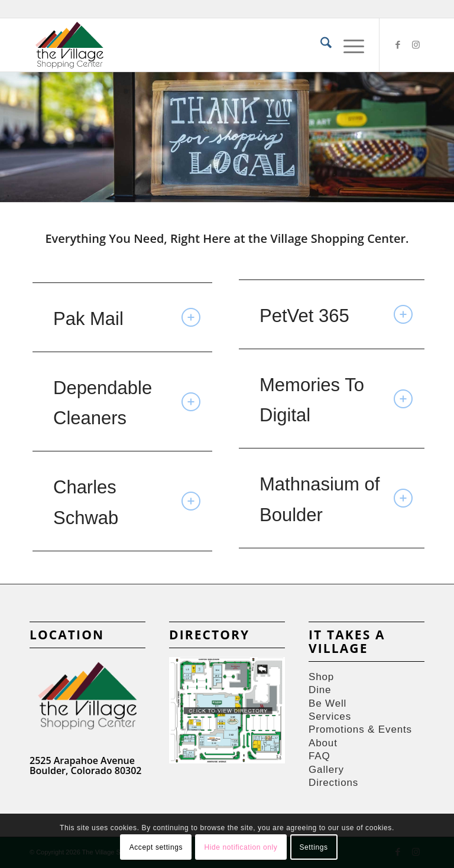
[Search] (320, 45)
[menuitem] (320, 45)
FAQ (320, 756)
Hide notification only (241, 847)
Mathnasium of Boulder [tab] (336, 499)
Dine (320, 690)
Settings (313, 847)
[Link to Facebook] (398, 45)
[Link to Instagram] (416, 45)
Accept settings (156, 847)
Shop (321, 677)
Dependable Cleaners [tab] (127, 403)
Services (330, 716)
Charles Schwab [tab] (127, 502)
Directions (333, 783)
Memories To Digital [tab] (336, 400)
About (323, 743)
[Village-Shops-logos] (69, 45)
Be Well (327, 703)
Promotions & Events (360, 729)
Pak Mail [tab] (127, 318)
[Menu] (348, 45)
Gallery (326, 770)
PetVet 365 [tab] (336, 316)
